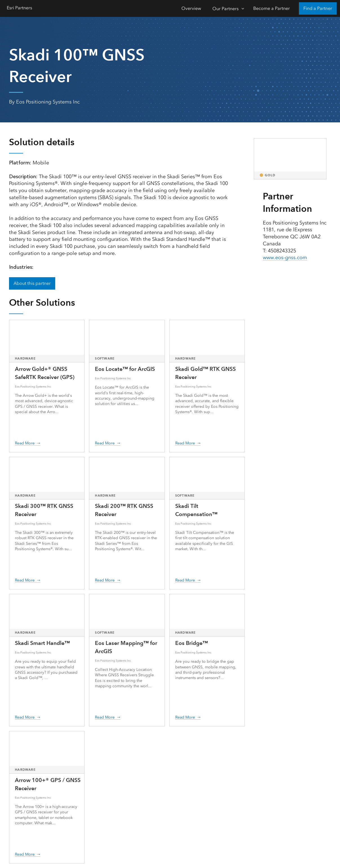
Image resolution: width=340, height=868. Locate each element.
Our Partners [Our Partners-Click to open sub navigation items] (225, 9)
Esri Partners (19, 8)
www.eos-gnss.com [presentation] (285, 257)
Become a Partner (272, 8)
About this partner (32, 283)
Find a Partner (318, 8)
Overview (191, 8)
